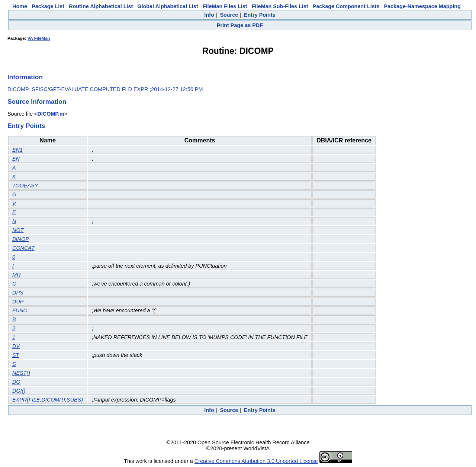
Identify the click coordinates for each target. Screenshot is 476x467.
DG (16, 382)
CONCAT (23, 248)
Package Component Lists (346, 6)
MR (16, 275)
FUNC (20, 310)
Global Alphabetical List (168, 6)
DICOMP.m (51, 114)
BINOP (21, 239)
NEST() (21, 373)
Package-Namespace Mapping (422, 6)
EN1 (17, 150)
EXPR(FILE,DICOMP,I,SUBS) (48, 400)
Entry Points (260, 15)
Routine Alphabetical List (101, 6)
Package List (48, 6)
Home (20, 6)
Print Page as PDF (240, 25)
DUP (18, 302)
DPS (18, 293)
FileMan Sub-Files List (280, 6)
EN (16, 159)
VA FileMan (39, 38)
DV (16, 346)
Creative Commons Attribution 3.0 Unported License (256, 461)
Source (229, 15)
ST (16, 355)
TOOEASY (25, 186)
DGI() (19, 391)
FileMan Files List (225, 6)
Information (25, 77)
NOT (18, 230)
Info (209, 15)
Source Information (37, 102)
